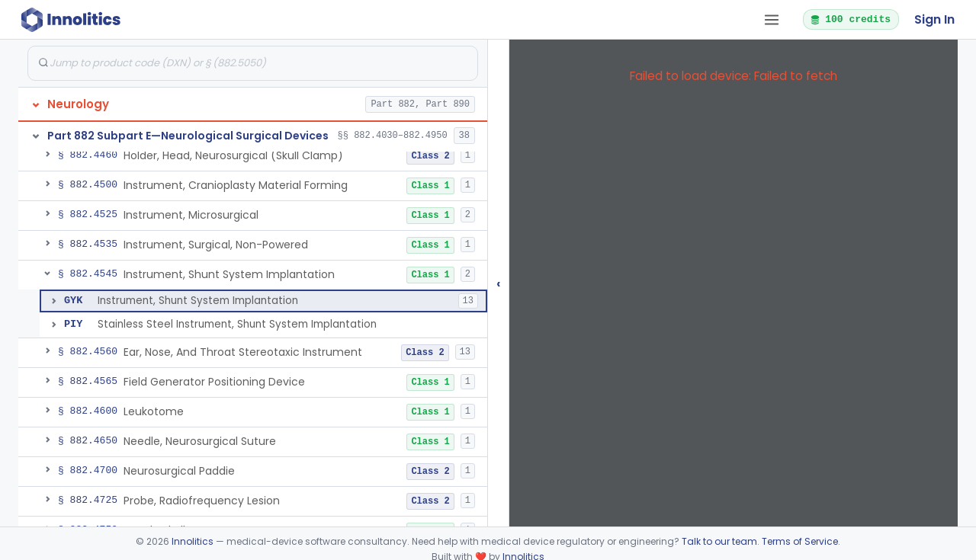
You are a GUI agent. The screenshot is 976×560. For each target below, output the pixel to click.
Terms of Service (800, 541)
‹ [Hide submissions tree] (499, 283)
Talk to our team (719, 541)
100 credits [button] (850, 19)
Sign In (934, 19)
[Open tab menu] (772, 20)
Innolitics (193, 541)
